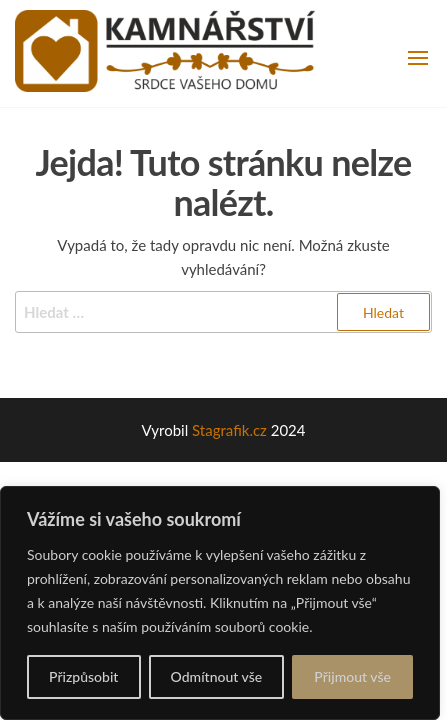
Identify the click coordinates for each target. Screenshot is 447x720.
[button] (418, 58)
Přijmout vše (352, 676)
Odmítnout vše (217, 676)
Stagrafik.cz (229, 430)
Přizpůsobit (83, 676)
